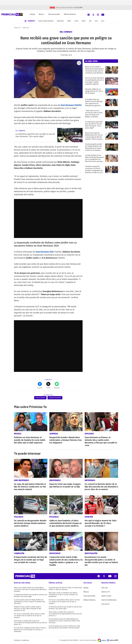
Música (41, 14)
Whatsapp (57, 385)
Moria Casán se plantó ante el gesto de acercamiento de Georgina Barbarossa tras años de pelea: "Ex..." (30, 623)
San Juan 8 (105, 604)
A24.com (105, 588)
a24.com (79, 8)
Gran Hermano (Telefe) (71, 105)
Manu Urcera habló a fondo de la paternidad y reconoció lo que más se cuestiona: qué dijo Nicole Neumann (30, 589)
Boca (103, 21)
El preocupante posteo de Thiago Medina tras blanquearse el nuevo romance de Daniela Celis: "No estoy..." (30, 602)
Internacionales (54, 14)
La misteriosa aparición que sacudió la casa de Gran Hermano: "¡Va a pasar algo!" (31, 596)
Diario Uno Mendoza (109, 600)
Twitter (48, 385)
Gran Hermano (40, 398)
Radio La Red (106, 596)
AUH (90, 21)
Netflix (84, 21)
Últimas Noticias (70, 14)
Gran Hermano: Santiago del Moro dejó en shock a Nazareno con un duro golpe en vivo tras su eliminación (30, 630)
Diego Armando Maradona (46, 21)
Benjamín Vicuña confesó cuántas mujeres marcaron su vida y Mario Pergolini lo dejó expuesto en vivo (28, 609)
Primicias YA (17, 28)
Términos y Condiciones (21, 640)
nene (96, 21)
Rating (32, 14)
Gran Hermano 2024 (45, 252)
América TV (106, 592)
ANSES (69, 21)
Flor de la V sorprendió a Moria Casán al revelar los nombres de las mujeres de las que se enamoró (29, 616)
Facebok (40, 385)
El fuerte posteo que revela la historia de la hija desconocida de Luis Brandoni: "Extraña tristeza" (64, 627)
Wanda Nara (60, 21)
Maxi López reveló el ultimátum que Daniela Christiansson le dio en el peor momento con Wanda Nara (63, 595)
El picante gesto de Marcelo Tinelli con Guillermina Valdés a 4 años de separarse (65, 589)
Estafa (76, 21)
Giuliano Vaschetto (55, 398)
